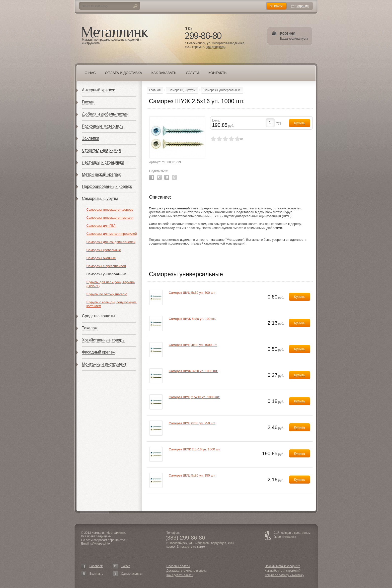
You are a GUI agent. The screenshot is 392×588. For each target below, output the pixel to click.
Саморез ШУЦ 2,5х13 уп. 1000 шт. (194, 397)
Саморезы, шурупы (100, 198)
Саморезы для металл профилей (112, 234)
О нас (90, 73)
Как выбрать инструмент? (283, 571)
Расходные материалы (103, 126)
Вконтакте (97, 574)
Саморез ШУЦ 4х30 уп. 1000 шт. (193, 345)
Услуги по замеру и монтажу (285, 575)
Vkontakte (167, 177)
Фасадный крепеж (99, 352)
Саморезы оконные (101, 258)
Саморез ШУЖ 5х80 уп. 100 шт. (192, 319)
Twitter (159, 177)
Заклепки (91, 138)
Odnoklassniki (174, 177)
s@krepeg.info (100, 544)
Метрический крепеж (101, 174)
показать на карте (192, 547)
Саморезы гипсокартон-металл (110, 218)
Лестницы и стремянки (103, 162)
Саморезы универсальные (107, 274)
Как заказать (164, 73)
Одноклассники (132, 574)
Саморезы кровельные (104, 250)
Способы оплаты (178, 566)
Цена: (216, 121)
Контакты (218, 73)
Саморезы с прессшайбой (106, 266)
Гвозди (88, 102)
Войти (278, 6)
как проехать (216, 47)
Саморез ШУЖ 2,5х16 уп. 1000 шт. (195, 449)
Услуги (192, 73)
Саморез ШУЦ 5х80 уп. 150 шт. (192, 475)
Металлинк (115, 32)
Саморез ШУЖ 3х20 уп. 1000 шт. (193, 371)
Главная (155, 90)
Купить (299, 297)
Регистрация (300, 6)
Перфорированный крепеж (107, 186)
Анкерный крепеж (98, 90)
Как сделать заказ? (180, 575)
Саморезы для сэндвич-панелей (111, 242)
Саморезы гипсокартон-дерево (110, 210)
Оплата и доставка (124, 73)
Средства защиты (99, 316)
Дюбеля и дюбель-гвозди (105, 114)
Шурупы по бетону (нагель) (107, 294)
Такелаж (90, 328)
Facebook (152, 177)
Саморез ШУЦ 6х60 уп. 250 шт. (192, 423)
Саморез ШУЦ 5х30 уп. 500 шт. (192, 293)
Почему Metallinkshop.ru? (282, 566)
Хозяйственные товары (104, 340)
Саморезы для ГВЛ (101, 226)
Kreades (289, 537)
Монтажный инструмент (104, 364)
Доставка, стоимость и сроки (187, 571)
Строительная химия (101, 150)
